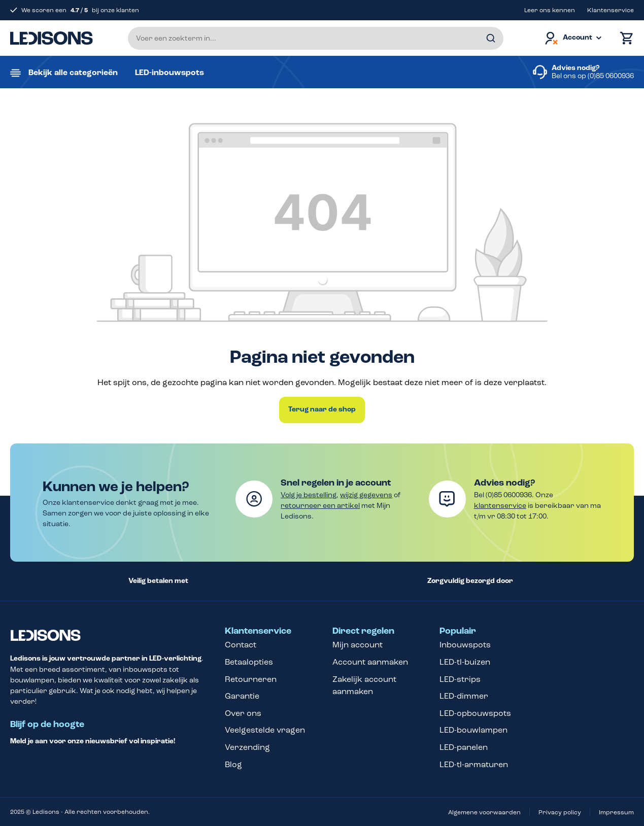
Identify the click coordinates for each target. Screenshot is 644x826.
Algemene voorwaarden (484, 812)
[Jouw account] (572, 38)
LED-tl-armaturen (474, 764)
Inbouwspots (465, 645)
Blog (233, 764)
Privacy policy (560, 812)
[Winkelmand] (624, 38)
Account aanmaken (370, 662)
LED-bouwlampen (473, 730)
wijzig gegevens (366, 495)
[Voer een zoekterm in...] (316, 38)
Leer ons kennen (550, 10)
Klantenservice (611, 10)
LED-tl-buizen (465, 662)
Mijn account (358, 645)
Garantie (242, 696)
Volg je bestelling (309, 495)
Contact (241, 645)
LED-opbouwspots (475, 713)
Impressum (616, 812)
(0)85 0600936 (611, 76)
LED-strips (460, 679)
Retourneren (251, 679)
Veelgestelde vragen (265, 730)
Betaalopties (249, 662)
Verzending (247, 747)
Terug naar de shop (322, 409)
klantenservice (500, 506)
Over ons (243, 713)
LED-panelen (464, 747)
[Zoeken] (491, 38)
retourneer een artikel (320, 506)
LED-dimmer (464, 696)
